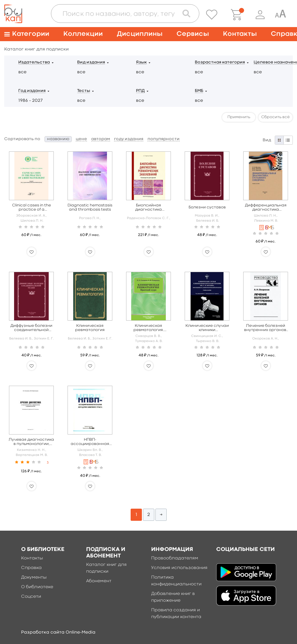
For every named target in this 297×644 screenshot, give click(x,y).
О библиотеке (37, 587)
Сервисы (193, 34)
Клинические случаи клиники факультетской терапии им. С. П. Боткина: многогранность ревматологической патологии (207, 328)
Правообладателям (175, 558)
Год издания (32, 91)
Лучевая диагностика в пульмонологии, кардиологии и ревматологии (31, 442)
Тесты (84, 91)
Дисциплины (140, 34)
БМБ (199, 91)
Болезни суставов (207, 207)
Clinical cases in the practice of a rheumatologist (32, 208)
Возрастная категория (220, 62)
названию (58, 139)
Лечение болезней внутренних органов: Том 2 (266, 328)
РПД (140, 91)
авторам (101, 139)
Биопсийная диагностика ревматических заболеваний (148, 208)
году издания (129, 139)
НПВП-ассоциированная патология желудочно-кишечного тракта (90, 442)
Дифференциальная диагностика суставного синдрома (266, 208)
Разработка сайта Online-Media (58, 632)
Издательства (34, 62)
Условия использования (179, 568)
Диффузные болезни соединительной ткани (31, 328)
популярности (164, 139)
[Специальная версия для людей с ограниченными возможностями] (280, 15)
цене (81, 139)
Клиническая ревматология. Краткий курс (149, 328)
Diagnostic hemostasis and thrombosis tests (90, 207)
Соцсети (31, 597)
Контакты (240, 34)
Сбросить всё (275, 117)
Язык (141, 62)
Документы (34, 577)
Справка (31, 568)
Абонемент (99, 581)
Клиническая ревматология (90, 328)
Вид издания (91, 62)
